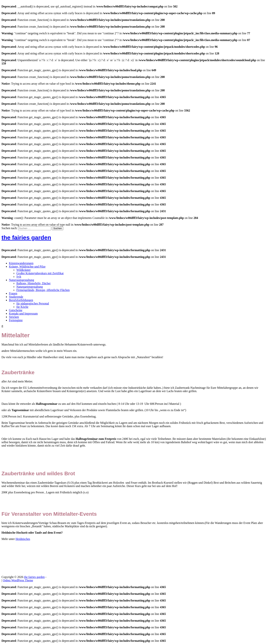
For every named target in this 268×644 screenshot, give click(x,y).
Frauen (13, 293)
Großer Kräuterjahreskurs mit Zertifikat (40, 273)
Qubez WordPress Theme (18, 580)
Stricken (14, 317)
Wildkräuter (24, 270)
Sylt (19, 277)
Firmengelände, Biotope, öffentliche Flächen (43, 290)
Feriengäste (16, 320)
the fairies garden (26, 238)
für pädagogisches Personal (33, 303)
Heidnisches (23, 539)
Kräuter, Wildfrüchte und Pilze (27, 267)
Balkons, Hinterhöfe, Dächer (33, 283)
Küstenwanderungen (21, 263)
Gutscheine (16, 310)
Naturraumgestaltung (21, 280)
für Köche (22, 307)
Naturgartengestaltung (30, 287)
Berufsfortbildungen (21, 300)
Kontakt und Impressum (23, 314)
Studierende (16, 297)
